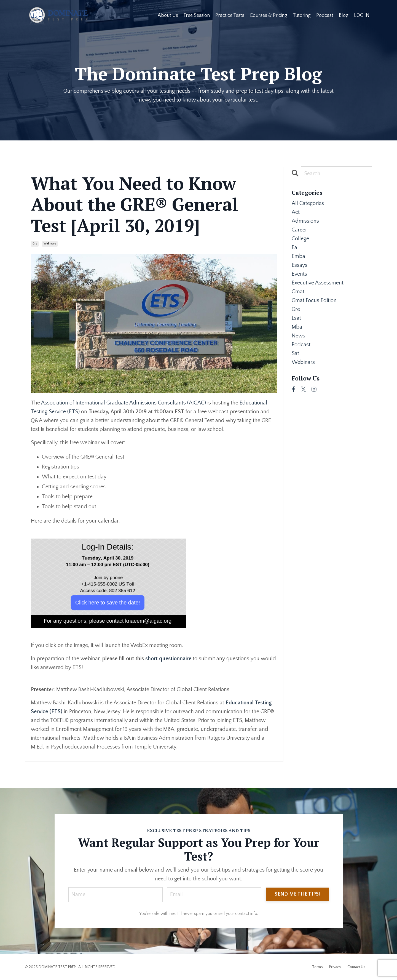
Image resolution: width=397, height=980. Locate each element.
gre (35, 244)
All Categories (308, 203)
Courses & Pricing (269, 15)
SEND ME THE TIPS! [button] (297, 894)
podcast (301, 345)
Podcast (325, 15)
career (299, 230)
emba (298, 256)
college (300, 239)
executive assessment (318, 283)
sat (295, 353)
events (299, 274)
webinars (50, 244)
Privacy (335, 967)
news (298, 336)
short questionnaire (168, 659)
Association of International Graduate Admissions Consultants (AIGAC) (124, 403)
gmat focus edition (314, 300)
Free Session (197, 15)
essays (300, 265)
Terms (317, 967)
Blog (344, 15)
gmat (298, 292)
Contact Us (356, 967)
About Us (168, 15)
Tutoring (302, 15)
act (296, 212)
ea (294, 247)
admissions (305, 221)
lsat (296, 318)
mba (297, 327)
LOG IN (362, 15)
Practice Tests (230, 15)
